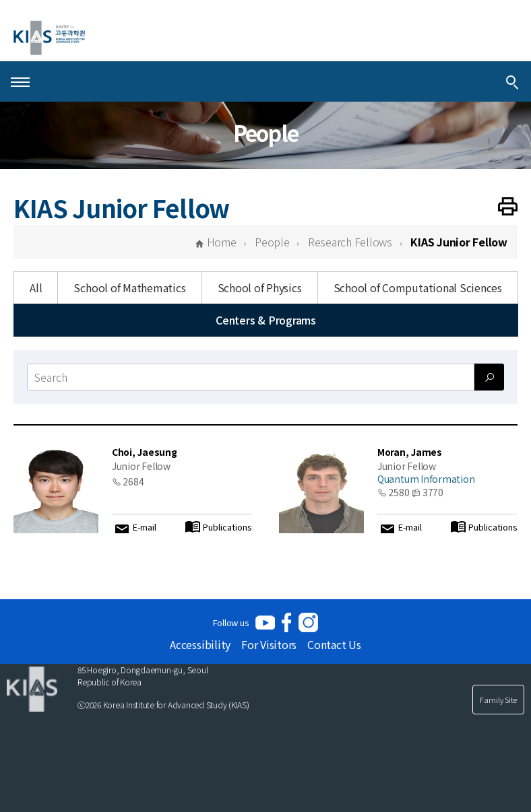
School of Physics (260, 287)
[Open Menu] (20, 81)
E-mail (145, 527)
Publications (227, 527)
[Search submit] (489, 377)
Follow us (231, 622)
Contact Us (334, 644)
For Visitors (269, 644)
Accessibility (200, 644)
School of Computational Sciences (418, 287)
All (36, 287)
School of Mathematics (129, 287)
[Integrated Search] (512, 81)
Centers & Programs (266, 320)
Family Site (498, 700)
